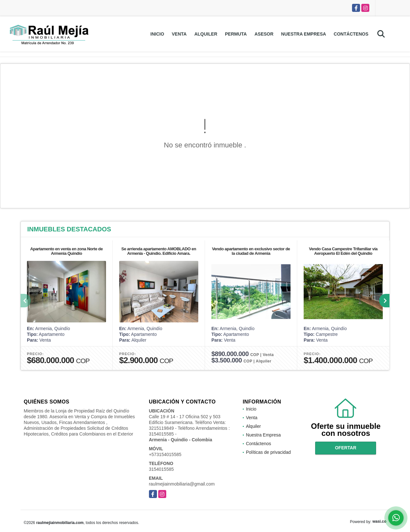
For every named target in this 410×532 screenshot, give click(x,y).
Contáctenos (351, 34)
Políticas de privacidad (268, 452)
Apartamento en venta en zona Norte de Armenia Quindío (66, 251)
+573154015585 (165, 454)
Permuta (236, 34)
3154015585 (161, 469)
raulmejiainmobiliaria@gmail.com (182, 484)
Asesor (264, 34)
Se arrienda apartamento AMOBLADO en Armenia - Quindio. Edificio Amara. (159, 251)
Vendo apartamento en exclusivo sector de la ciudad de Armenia (251, 251)
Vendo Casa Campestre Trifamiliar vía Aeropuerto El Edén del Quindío (343, 251)
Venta (179, 34)
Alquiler (206, 34)
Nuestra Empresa (304, 34)
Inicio (157, 34)
